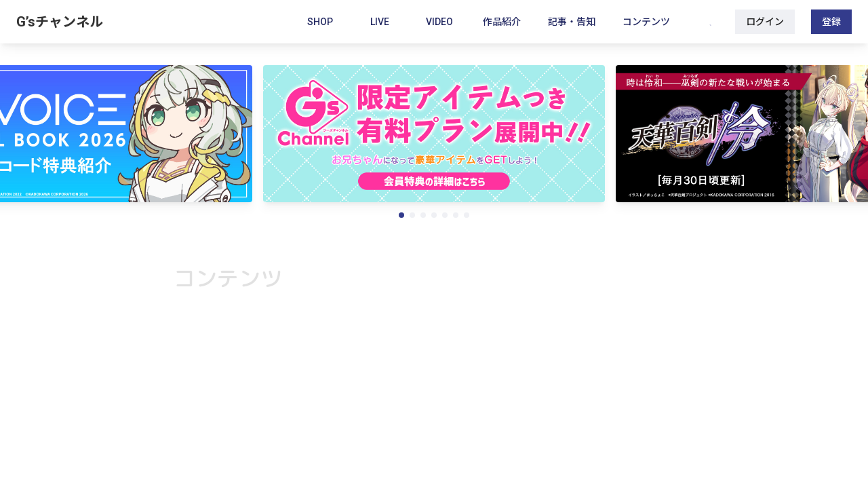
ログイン (765, 22)
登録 (831, 22)
